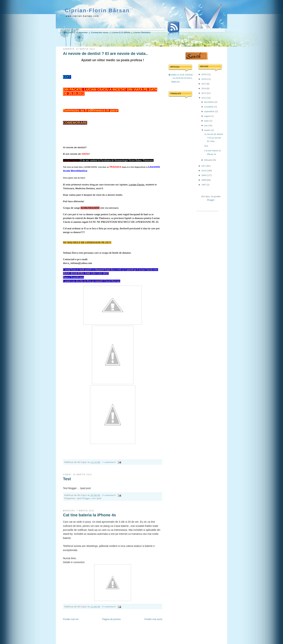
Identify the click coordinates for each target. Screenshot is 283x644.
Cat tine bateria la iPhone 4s (89, 515)
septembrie (210, 111)
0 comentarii (109, 495)
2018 (204, 79)
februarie (209, 160)
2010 (204, 171)
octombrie (209, 107)
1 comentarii (109, 462)
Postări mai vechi (153, 619)
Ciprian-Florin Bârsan (97, 10)
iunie (207, 121)
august (207, 116)
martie (207, 130)
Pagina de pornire (111, 619)
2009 (204, 175)
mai (206, 125)
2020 (204, 74)
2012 (204, 98)
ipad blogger (84, 498)
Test (67, 479)
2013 (204, 93)
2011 (204, 166)
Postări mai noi (71, 619)
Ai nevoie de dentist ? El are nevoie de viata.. (105, 54)
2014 (204, 88)
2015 (204, 84)
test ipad (97, 498)
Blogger (211, 200)
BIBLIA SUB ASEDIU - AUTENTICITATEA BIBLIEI (182, 78)
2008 (204, 180)
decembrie (209, 102)
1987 (204, 185)
